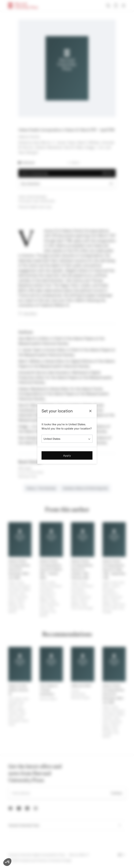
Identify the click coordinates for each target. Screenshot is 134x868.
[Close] (90, 411)
